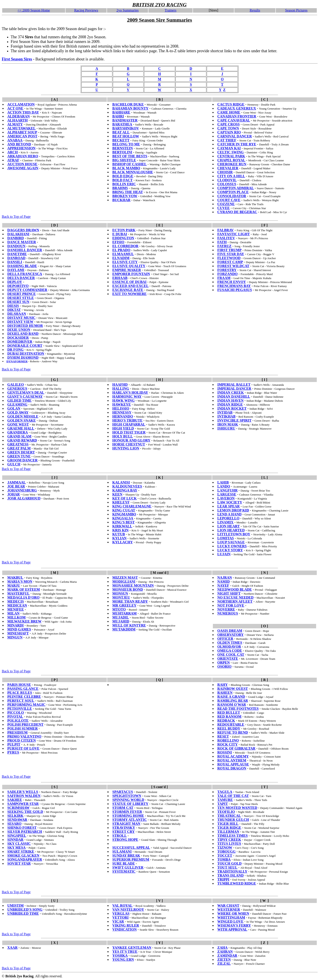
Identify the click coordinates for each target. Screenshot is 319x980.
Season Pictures (296, 10)
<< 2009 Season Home (34, 10)
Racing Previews (86, 10)
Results (255, 10)
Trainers (170, 10)
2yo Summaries (128, 10)
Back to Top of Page (16, 217)
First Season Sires (17, 59)
